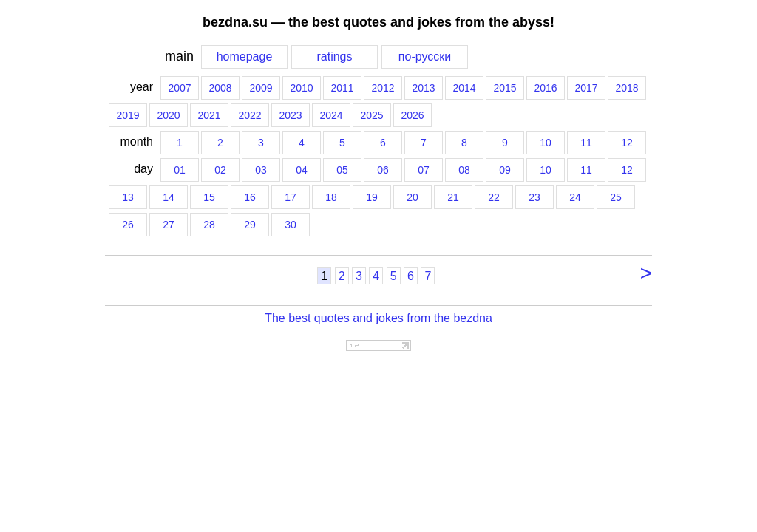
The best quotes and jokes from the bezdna (378, 318)
